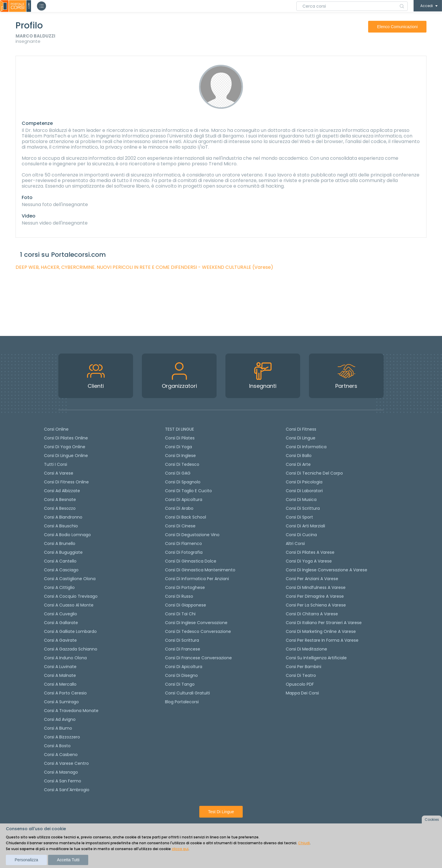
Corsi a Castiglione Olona (70, 579)
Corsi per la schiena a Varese (316, 605)
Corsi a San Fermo (63, 781)
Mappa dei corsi (302, 693)
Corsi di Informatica (306, 447)
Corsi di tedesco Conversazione (198, 631)
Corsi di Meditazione (306, 649)
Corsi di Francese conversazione (198, 658)
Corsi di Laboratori (304, 491)
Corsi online (56, 429)
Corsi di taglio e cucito (188, 491)
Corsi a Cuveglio (61, 614)
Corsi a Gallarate (61, 623)
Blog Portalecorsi (182, 702)
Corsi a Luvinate (60, 667)
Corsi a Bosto (57, 746)
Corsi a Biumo (58, 728)
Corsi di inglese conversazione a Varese (327, 570)
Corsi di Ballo (299, 456)
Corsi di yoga (178, 447)
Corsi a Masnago (61, 772)
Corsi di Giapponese (186, 605)
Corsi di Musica (301, 500)
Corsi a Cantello (60, 561)
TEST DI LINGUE (180, 429)
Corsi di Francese (183, 649)
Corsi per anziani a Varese (312, 579)
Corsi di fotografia (184, 552)
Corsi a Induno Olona (65, 658)
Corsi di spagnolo (183, 482)
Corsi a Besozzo (60, 508)
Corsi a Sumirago (61, 702)
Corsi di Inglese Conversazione (196, 623)
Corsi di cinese (180, 526)
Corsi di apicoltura (184, 500)
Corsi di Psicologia (304, 482)
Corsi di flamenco (183, 543)
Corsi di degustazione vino (192, 535)
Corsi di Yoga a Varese (309, 561)
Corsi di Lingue (301, 438)
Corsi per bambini (304, 667)
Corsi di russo (179, 596)
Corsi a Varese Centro (66, 763)
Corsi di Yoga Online (65, 447)
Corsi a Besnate (60, 500)
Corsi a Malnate (60, 675)
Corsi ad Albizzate (62, 491)
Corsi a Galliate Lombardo (70, 631)
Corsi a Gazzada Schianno (71, 649)
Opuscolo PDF (300, 684)
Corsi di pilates (180, 438)
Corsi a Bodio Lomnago (67, 535)
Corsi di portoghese (185, 587)
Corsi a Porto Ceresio (65, 693)
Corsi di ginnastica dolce (191, 561)
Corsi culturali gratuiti (187, 693)
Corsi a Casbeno (61, 755)
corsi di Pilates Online (66, 438)
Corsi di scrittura (182, 640)
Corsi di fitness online (66, 482)
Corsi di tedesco (182, 464)
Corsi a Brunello (60, 543)
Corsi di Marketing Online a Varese (321, 631)
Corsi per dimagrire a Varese (315, 596)
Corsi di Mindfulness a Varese (316, 587)
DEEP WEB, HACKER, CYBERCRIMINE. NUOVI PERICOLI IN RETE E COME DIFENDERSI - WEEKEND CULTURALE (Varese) (144, 267)
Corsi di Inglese (180, 456)
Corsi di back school (186, 517)
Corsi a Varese (59, 473)
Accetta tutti (68, 860)
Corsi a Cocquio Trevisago (71, 596)
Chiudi (304, 843)
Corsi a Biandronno (63, 517)
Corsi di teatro (301, 675)
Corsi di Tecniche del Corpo (314, 473)
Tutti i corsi (56, 464)
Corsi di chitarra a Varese (312, 614)
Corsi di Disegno (181, 675)
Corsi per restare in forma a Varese (322, 640)
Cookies (432, 819)
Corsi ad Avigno (60, 719)
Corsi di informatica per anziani (197, 579)
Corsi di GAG (178, 473)
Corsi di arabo (179, 508)
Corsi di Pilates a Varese (310, 552)
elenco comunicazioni (397, 27)
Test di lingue (221, 812)
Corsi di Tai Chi (180, 614)
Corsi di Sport (299, 517)
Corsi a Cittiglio (59, 587)
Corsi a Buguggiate (63, 552)
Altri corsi (295, 543)
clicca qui (180, 849)
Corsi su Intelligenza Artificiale (316, 658)
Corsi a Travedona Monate (71, 711)
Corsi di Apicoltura (184, 667)
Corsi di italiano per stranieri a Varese (324, 623)
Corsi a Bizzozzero (62, 737)
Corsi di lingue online (66, 456)
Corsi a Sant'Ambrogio (67, 790)
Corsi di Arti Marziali (305, 526)
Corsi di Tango (180, 684)
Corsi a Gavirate (60, 640)
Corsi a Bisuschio (61, 526)
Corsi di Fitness (301, 429)
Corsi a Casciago (61, 570)
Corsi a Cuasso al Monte (69, 605)
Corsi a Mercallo (60, 684)
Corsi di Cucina (301, 535)
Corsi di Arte (298, 464)
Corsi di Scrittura (303, 508)
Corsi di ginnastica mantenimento (200, 570)
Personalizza (26, 860)
